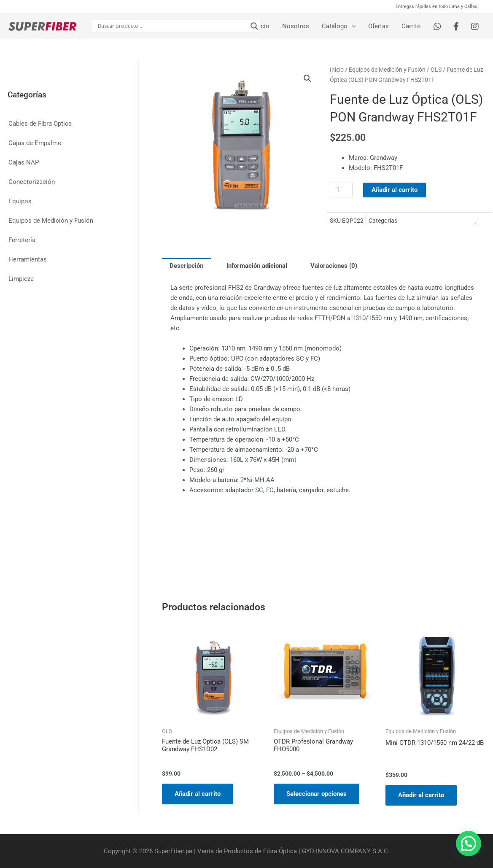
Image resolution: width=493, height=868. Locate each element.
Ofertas (379, 26)
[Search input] (172, 26)
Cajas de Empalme (35, 143)
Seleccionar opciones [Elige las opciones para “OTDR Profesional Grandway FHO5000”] (317, 794)
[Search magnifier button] (254, 26)
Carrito (411, 26)
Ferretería (22, 240)
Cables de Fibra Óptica (40, 124)
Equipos (20, 201)
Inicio (262, 26)
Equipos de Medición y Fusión (51, 221)
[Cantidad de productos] (341, 190)
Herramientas (28, 259)
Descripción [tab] (186, 266)
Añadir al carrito (395, 190)
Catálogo (339, 26)
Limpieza (21, 279)
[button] (307, 78)
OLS (436, 70)
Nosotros (296, 26)
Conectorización (32, 182)
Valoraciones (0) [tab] (334, 266)
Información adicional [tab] (257, 266)
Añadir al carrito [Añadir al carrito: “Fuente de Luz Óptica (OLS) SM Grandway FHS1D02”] (198, 794)
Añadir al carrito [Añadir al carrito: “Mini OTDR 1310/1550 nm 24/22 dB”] (421, 795)
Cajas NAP (24, 162)
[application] (352, 26)
